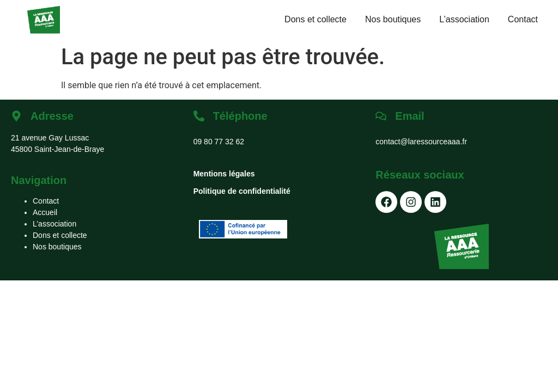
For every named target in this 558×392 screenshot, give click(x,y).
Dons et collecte (316, 19)
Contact (523, 19)
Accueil (45, 212)
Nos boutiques (393, 19)
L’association (464, 19)
